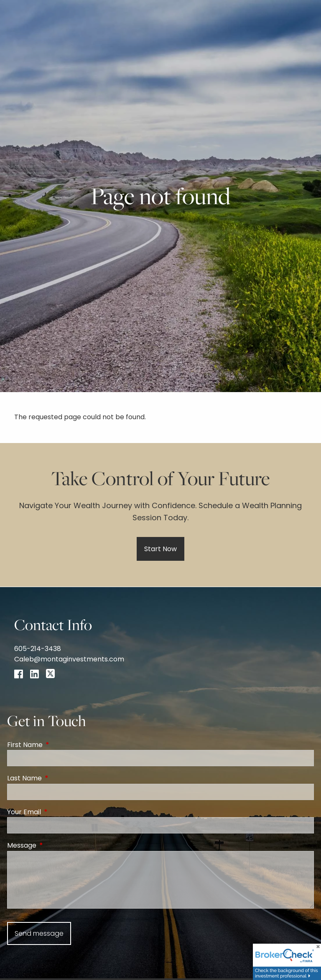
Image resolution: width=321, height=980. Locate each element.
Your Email (57, 812)
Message (55, 845)
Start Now (160, 549)
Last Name (58, 778)
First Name (58, 745)
